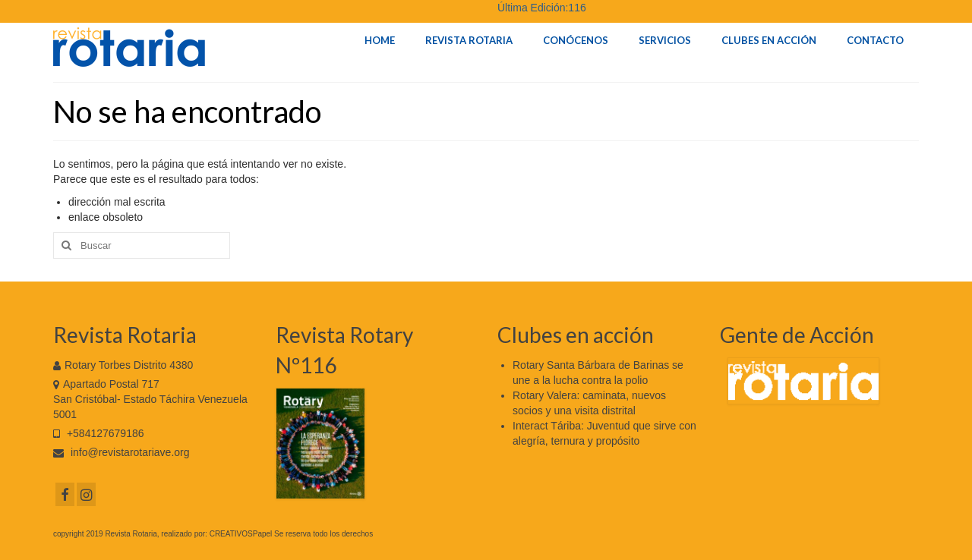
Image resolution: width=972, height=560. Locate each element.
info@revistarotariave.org (121, 452)
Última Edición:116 (542, 8)
